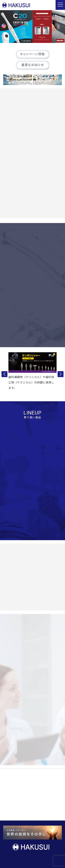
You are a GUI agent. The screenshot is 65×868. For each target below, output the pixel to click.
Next (61, 374)
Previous (4, 374)
